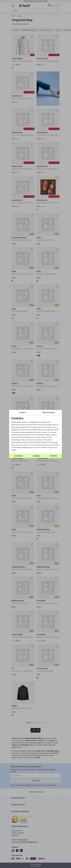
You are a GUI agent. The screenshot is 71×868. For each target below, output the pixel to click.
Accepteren (18, 456)
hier (56, 442)
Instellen (54, 456)
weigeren (37, 456)
